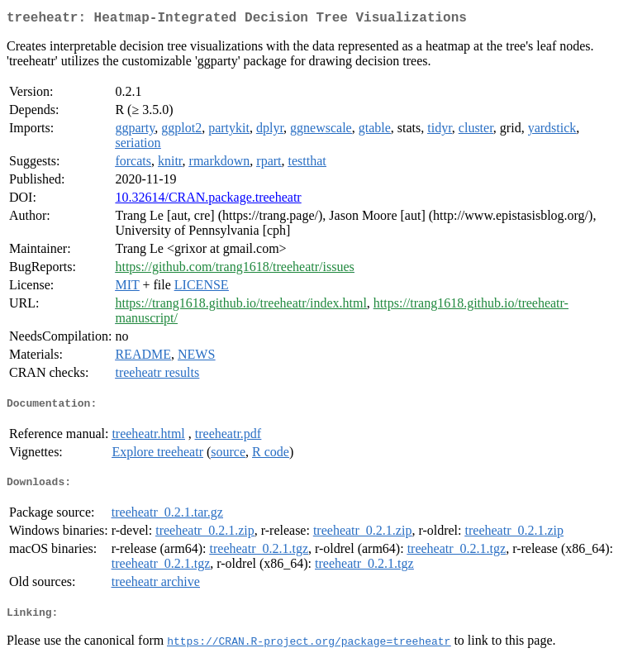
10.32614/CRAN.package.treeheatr (208, 200)
